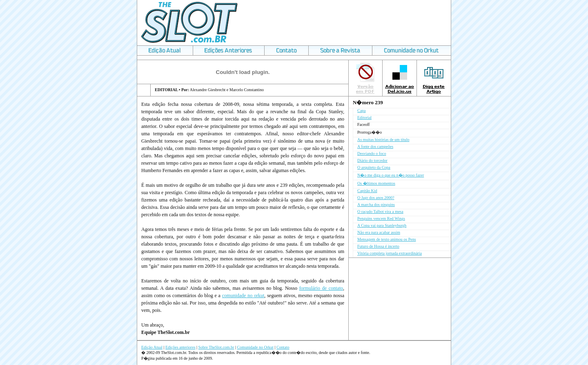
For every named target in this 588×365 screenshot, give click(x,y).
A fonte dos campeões (375, 147)
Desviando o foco (372, 153)
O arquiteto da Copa (374, 167)
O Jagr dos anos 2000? (376, 198)
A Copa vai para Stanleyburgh (382, 225)
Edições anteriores (180, 347)
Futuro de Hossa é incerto (378, 246)
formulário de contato (321, 288)
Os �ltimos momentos (376, 183)
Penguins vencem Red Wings (381, 218)
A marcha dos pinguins (376, 205)
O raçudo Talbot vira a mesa (380, 212)
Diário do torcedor (372, 160)
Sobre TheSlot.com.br (216, 347)
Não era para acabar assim (379, 232)
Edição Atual (152, 347)
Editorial (364, 118)
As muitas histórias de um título (383, 140)
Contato (283, 347)
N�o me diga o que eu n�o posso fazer (391, 175)
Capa (362, 111)
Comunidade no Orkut (255, 347)
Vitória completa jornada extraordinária (390, 253)
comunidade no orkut (243, 296)
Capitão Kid (367, 191)
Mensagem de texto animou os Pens (387, 239)
